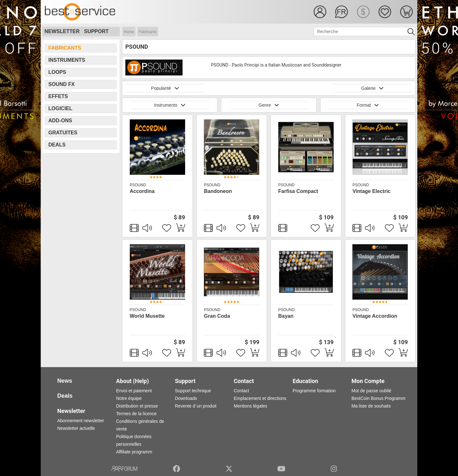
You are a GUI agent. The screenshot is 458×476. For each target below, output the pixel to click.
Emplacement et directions (260, 398)
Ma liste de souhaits (371, 406)
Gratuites (63, 133)
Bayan (286, 316)
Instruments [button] (170, 105)
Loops (57, 72)
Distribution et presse (137, 406)
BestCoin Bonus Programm (378, 398)
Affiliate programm (134, 452)
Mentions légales (250, 406)
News (65, 381)
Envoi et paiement (134, 391)
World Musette (147, 316)
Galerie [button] (372, 88)
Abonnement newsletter (81, 421)
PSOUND (138, 185)
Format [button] (368, 105)
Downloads (186, 398)
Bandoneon (218, 191)
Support (96, 31)
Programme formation (314, 391)
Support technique (193, 391)
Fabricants (148, 32)
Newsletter (62, 31)
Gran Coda (217, 316)
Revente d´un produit (196, 406)
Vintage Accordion (375, 316)
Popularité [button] (165, 88)
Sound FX (62, 84)
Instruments (67, 60)
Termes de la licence (136, 414)
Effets (58, 96)
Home (129, 32)
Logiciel (60, 108)
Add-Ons (60, 121)
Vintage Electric (371, 191)
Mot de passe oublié (371, 391)
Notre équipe (129, 398)
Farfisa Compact (298, 191)
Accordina (142, 191)
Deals (57, 145)
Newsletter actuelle (76, 428)
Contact (241, 391)
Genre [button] (269, 105)
